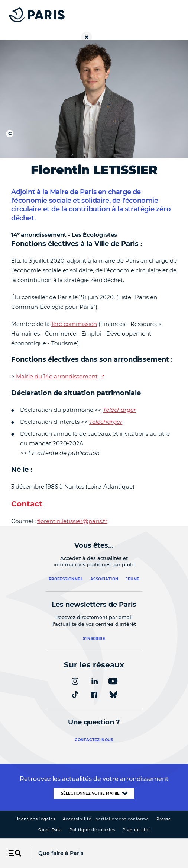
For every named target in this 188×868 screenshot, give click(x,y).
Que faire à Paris (61, 853)
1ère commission (74, 324)
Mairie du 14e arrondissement (57, 376)
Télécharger (119, 410)
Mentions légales (36, 819)
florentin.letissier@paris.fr (72, 521)
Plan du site (136, 830)
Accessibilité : (106, 819)
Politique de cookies (92, 830)
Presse (164, 819)
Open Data (50, 830)
